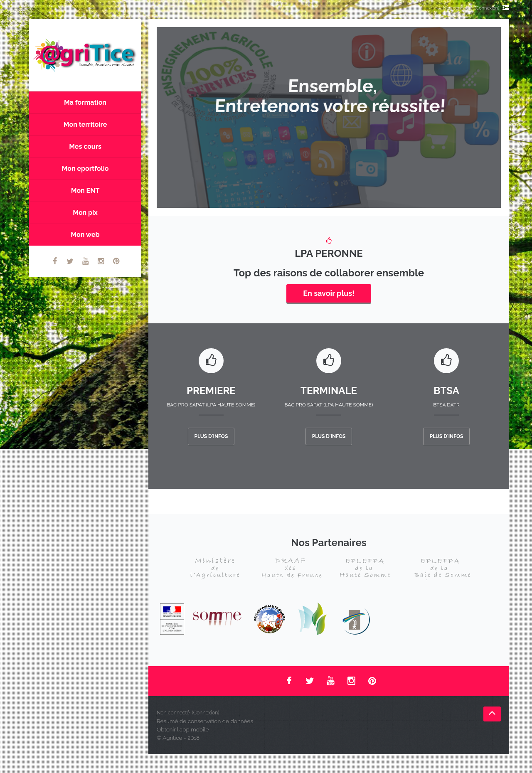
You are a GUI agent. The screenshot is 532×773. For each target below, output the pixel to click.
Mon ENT (85, 191)
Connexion (487, 8)
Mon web (85, 235)
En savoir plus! (329, 293)
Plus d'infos (211, 436)
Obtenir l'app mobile (183, 729)
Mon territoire (85, 124)
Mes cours (85, 146)
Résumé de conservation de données (205, 721)
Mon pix (85, 213)
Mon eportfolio (85, 169)
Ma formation (85, 102)
